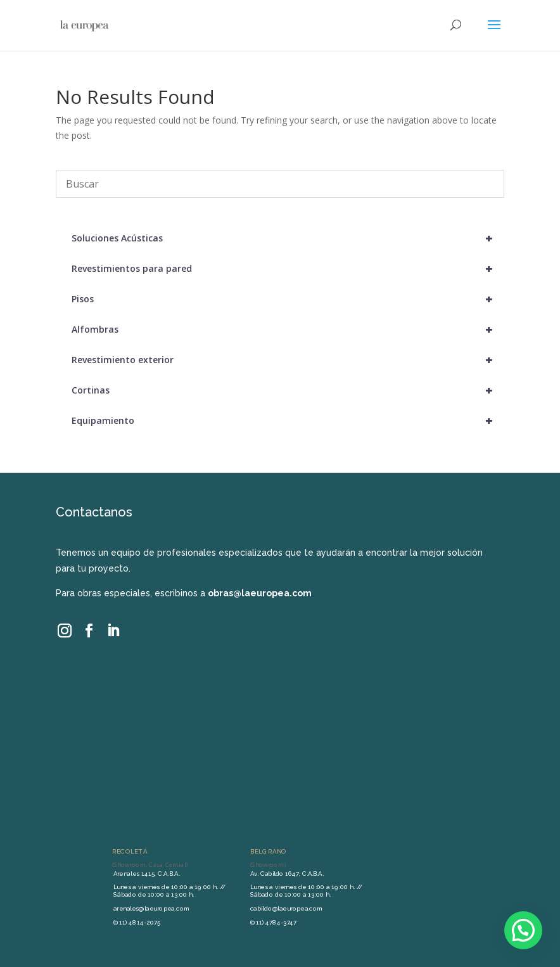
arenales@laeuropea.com (151, 908)
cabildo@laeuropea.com (287, 908)
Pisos (288, 299)
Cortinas (288, 390)
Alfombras (288, 330)
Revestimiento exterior (288, 360)
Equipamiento (288, 421)
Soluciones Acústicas (288, 238)
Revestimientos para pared (288, 269)
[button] (523, 930)
